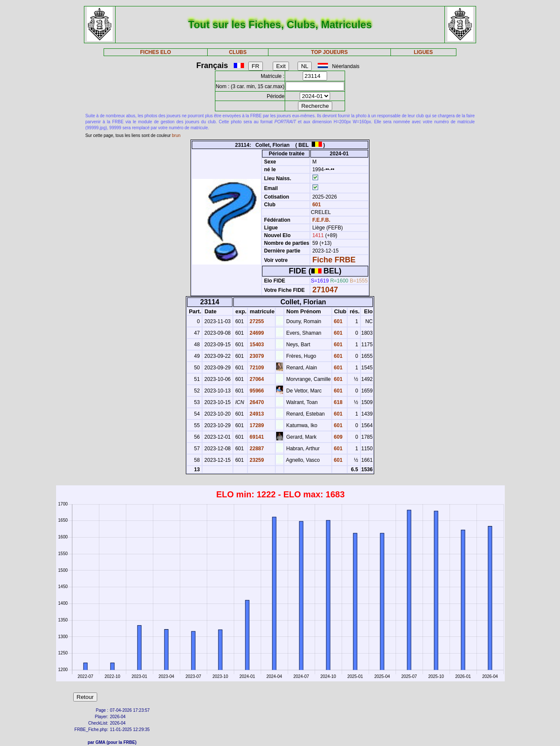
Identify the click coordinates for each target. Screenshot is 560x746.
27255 (256, 321)
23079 (256, 356)
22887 (256, 449)
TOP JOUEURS (330, 52)
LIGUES (423, 52)
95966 (256, 391)
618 (338, 402)
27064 (256, 379)
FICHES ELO (155, 52)
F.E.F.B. (321, 220)
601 (316, 205)
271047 (325, 290)
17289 (256, 425)
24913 (256, 414)
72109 (256, 368)
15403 (256, 345)
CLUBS (238, 52)
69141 (256, 437)
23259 (256, 460)
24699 (256, 333)
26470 (256, 402)
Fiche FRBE (334, 260)
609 (338, 437)
